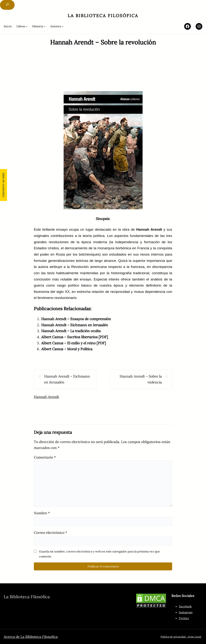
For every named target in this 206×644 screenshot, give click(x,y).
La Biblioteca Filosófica (103, 16)
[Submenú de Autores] (57, 26)
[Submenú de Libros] (22, 26)
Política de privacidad (173, 637)
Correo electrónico (50, 533)
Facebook (185, 606)
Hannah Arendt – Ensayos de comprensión (76, 319)
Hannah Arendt (46, 397)
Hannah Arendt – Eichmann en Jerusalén (75, 325)
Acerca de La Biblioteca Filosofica (31, 637)
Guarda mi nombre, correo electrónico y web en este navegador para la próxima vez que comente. (99, 554)
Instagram (186, 612)
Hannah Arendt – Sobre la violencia (141, 379)
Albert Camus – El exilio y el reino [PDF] (74, 343)
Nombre (42, 513)
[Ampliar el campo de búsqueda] (7, 5)
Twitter (184, 618)
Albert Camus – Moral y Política (67, 349)
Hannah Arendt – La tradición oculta (71, 331)
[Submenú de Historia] (39, 26)
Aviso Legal (195, 637)
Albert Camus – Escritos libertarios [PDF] (75, 337)
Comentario (45, 457)
